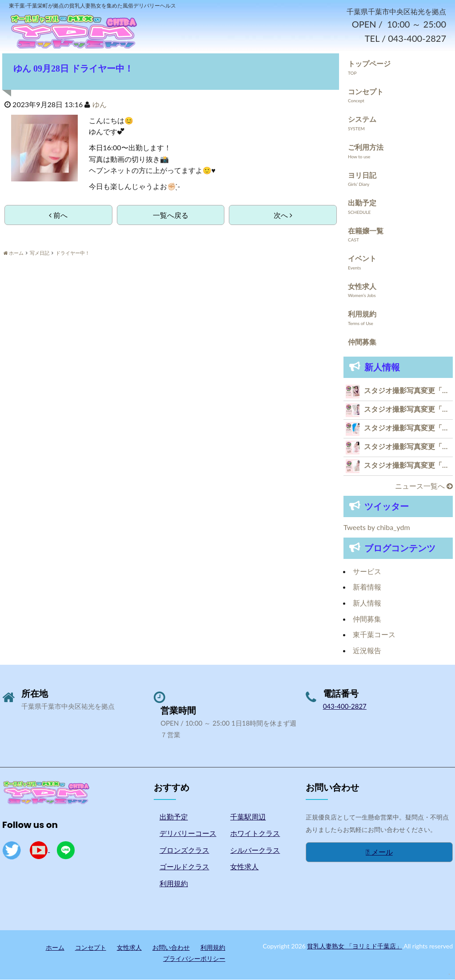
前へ (58, 216)
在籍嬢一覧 (366, 231)
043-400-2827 (345, 707)
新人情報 (367, 604)
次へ (283, 216)
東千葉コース (374, 635)
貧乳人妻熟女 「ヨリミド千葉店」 (355, 946)
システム (362, 120)
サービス (367, 572)
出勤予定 (362, 203)
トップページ (369, 64)
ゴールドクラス (184, 867)
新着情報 (367, 588)
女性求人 (362, 287)
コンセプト (366, 92)
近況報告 (367, 651)
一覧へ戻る (171, 216)
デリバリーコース (188, 834)
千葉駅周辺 (248, 817)
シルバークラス (255, 850)
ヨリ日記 (362, 175)
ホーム (55, 948)
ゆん (100, 105)
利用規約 (362, 315)
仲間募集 (362, 343)
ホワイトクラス (255, 834)
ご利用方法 (366, 148)
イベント (362, 259)
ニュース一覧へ (424, 486)
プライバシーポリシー (194, 959)
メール (379, 853)
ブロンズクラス (184, 850)
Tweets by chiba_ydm (377, 528)
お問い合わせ (171, 948)
